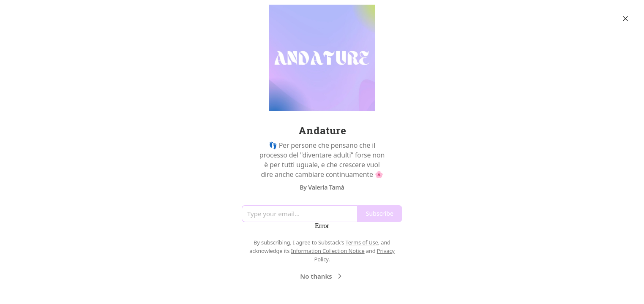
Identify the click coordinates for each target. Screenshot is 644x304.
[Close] (625, 19)
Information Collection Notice (327, 251)
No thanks (322, 276)
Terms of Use (362, 242)
